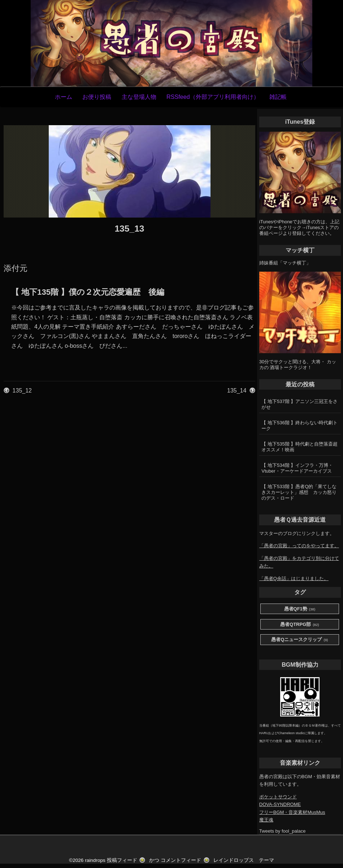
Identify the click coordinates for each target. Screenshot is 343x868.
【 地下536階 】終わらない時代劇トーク (299, 426)
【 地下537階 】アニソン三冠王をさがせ (299, 404)
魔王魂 (266, 820)
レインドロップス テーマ (244, 860)
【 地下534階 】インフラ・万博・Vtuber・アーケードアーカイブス (297, 468)
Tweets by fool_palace (283, 831)
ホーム (64, 97)
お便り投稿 (97, 97)
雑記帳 (278, 97)
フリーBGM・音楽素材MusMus (292, 812)
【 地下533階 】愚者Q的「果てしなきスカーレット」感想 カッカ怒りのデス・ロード (299, 492)
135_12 (22, 391)
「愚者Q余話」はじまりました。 (294, 578)
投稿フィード (122, 860)
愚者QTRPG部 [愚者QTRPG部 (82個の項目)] (300, 625)
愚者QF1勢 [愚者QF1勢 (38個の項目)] (300, 609)
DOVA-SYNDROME (280, 804)
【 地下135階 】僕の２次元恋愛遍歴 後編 (88, 292)
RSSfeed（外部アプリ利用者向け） (213, 97)
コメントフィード (181, 860)
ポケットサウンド (278, 797)
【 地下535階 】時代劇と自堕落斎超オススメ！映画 (299, 447)
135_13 (129, 229)
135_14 (237, 391)
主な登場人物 (139, 97)
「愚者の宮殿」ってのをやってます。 (299, 546)
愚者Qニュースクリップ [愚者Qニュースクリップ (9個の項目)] (299, 640)
